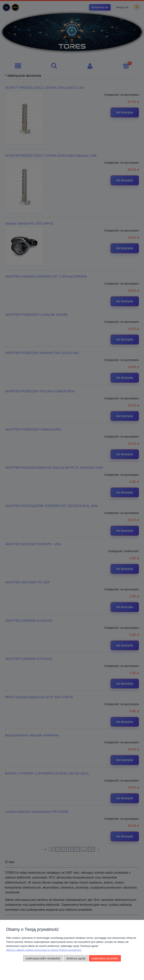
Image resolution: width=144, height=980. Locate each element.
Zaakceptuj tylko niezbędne (43, 958)
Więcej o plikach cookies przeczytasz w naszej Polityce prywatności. (44, 950)
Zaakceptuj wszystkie (105, 958)
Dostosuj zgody (76, 958)
